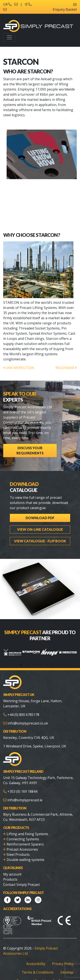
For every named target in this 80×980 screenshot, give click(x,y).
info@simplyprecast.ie (25, 800)
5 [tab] (47, 665)
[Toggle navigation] (9, 37)
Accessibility (36, 964)
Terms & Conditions (38, 972)
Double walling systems (25, 860)
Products (10, 879)
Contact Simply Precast (21, 885)
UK (7, 4)
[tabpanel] (12, 652)
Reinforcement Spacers (25, 844)
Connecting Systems (23, 839)
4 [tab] (40, 665)
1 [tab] (21, 665)
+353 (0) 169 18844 (22, 791)
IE (28, 4)
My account (12, 874)
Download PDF (40, 518)
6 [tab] (53, 665)
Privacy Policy (63, 964)
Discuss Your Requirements (30, 450)
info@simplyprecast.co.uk (28, 723)
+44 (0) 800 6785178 (23, 715)
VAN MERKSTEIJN (19, 368)
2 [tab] (27, 665)
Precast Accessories (22, 849)
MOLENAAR (66, 368)
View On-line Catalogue (40, 529)
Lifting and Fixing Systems (27, 834)
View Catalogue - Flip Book (40, 541)
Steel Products (18, 854)
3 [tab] (34, 665)
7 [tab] (59, 665)
